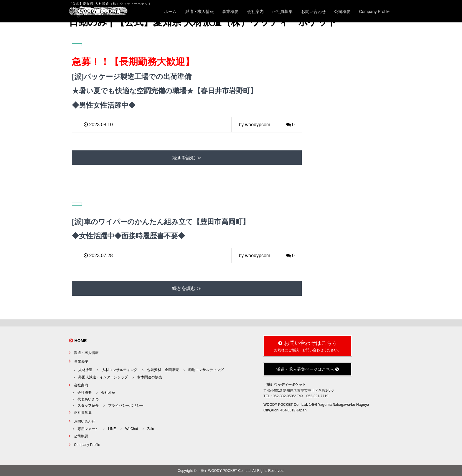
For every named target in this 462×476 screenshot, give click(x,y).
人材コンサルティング (120, 369)
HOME (80, 340)
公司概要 (342, 12)
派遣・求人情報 (199, 12)
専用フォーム (88, 428)
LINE (112, 428)
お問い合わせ (313, 12)
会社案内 (255, 12)
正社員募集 (282, 12)
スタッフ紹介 (88, 405)
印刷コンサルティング (206, 369)
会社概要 (85, 392)
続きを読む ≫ (187, 157)
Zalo (151, 428)
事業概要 (230, 12)
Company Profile (374, 12)
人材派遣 (85, 369)
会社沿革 (108, 392)
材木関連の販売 (150, 377)
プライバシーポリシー (126, 405)
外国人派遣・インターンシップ (103, 377)
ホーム (170, 12)
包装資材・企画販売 (163, 369)
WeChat (132, 428)
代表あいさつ (88, 399)
